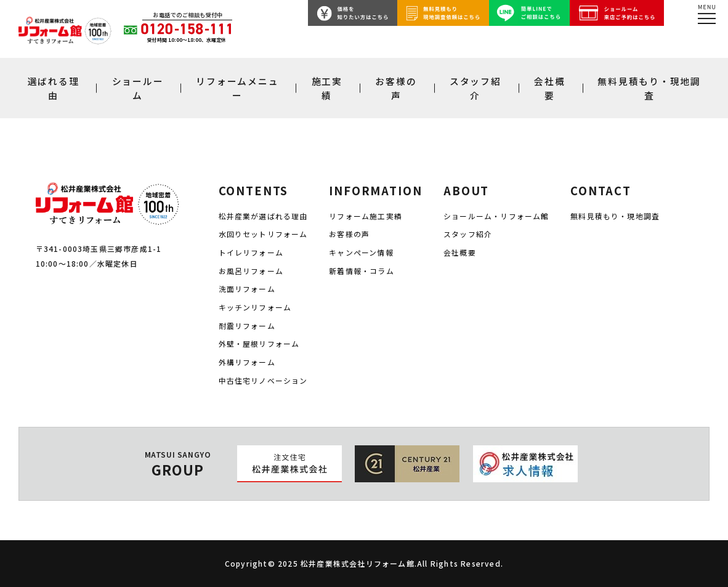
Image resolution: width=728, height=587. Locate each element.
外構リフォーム (247, 362)
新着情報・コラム (362, 271)
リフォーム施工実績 (366, 216)
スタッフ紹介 (475, 88)
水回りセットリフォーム (263, 234)
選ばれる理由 (54, 88)
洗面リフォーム (247, 289)
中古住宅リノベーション (263, 380)
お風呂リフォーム (251, 271)
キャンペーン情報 (361, 252)
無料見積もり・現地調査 (649, 88)
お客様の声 (396, 88)
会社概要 (549, 88)
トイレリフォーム (251, 252)
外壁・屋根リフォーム (259, 343)
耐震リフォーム (247, 326)
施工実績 (327, 88)
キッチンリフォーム (255, 307)
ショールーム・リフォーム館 (496, 216)
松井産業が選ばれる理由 (263, 216)
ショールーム (138, 88)
